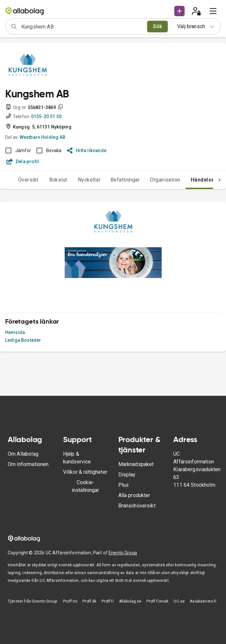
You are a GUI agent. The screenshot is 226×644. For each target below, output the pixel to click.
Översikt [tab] (28, 180)
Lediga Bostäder (23, 340)
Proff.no (70, 601)
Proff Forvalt (157, 601)
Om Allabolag (23, 454)
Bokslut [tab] (58, 180)
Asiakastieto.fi (203, 601)
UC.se (179, 601)
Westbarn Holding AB (43, 137)
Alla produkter (134, 495)
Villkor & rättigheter (85, 472)
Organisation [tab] (165, 180)
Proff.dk (89, 601)
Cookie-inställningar (85, 486)
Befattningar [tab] (125, 180)
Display (127, 475)
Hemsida (15, 332)
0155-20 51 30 (46, 117)
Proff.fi (108, 601)
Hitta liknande (87, 150)
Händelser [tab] (204, 180)
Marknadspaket (136, 464)
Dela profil (23, 161)
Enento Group (123, 553)
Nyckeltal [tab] (89, 180)
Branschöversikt (137, 506)
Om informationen (28, 464)
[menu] (213, 11)
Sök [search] (158, 26)
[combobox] (82, 27)
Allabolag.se (130, 601)
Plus (124, 485)
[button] (179, 11)
